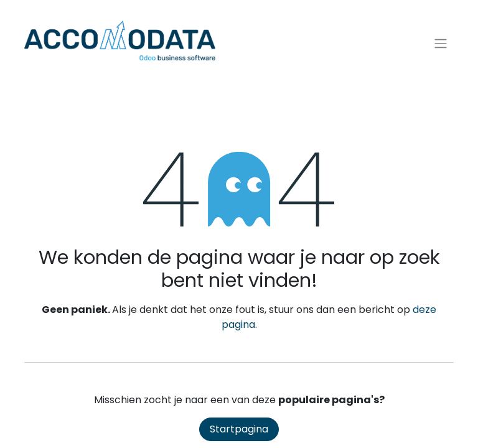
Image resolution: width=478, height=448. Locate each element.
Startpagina (239, 429)
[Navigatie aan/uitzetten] (441, 44)
